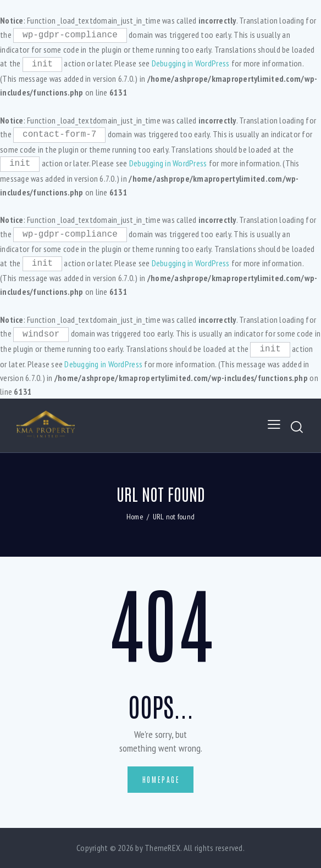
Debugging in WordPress (191, 63)
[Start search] (298, 427)
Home (135, 517)
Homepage (161, 779)
